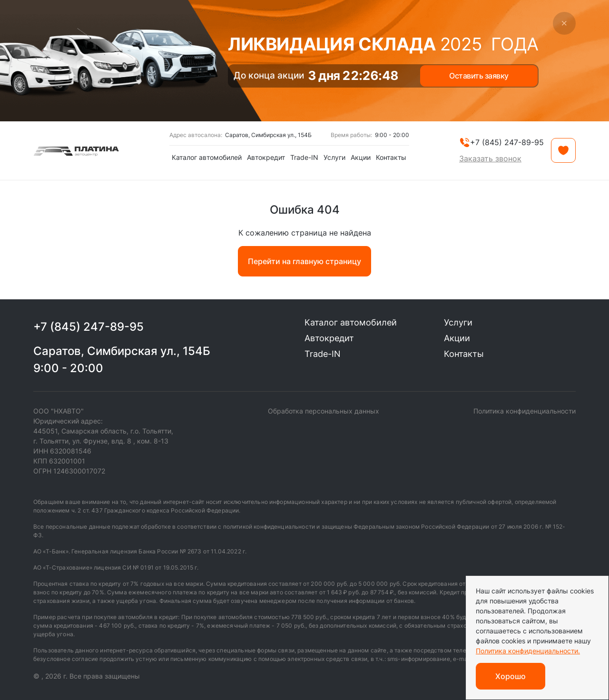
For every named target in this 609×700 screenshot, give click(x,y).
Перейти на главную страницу (304, 261)
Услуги (334, 157)
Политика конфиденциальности (525, 411)
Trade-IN (304, 157)
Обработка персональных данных (324, 411)
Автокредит (266, 157)
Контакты (391, 157)
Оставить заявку (479, 76)
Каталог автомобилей (207, 157)
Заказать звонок (490, 158)
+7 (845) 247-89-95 (88, 327)
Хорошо (511, 676)
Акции (361, 157)
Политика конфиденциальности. (528, 651)
